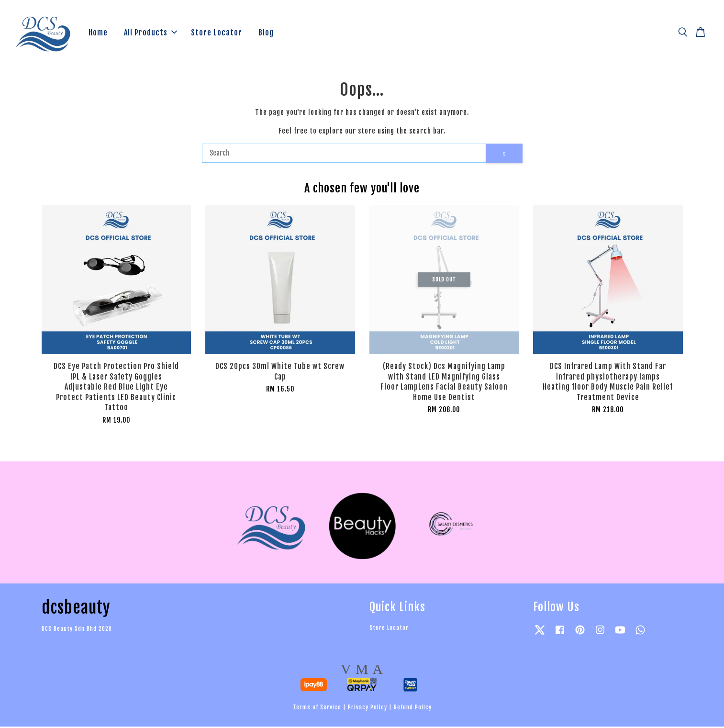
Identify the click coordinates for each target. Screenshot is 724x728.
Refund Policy (413, 709)
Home (98, 33)
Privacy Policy (368, 709)
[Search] (344, 155)
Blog (266, 33)
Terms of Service (317, 709)
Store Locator (217, 33)
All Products (150, 33)
